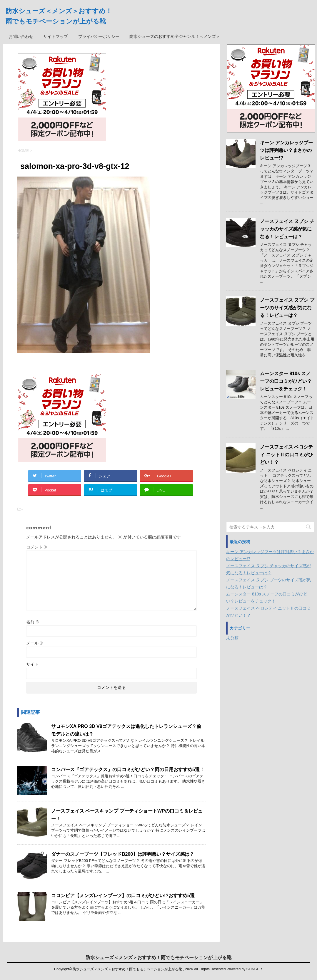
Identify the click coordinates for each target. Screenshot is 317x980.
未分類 (232, 638)
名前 (33, 622)
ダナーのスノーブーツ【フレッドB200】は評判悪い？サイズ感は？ (123, 854)
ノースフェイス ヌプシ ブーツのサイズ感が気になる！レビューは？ (287, 308)
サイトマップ (56, 36)
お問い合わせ (21, 36)
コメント (37, 547)
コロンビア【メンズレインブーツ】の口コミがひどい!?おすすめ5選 (123, 896)
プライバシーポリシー (99, 36)
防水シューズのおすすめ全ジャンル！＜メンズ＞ (175, 36)
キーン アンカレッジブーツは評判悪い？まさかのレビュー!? (286, 150)
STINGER (254, 969)
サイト (32, 664)
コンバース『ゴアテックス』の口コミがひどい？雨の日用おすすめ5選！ (128, 770)
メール (35, 643)
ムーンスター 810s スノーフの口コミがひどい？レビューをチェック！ (286, 381)
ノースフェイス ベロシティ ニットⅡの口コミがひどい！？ (286, 455)
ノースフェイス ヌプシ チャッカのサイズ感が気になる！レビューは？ (287, 229)
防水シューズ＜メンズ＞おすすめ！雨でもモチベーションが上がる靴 (158, 957)
